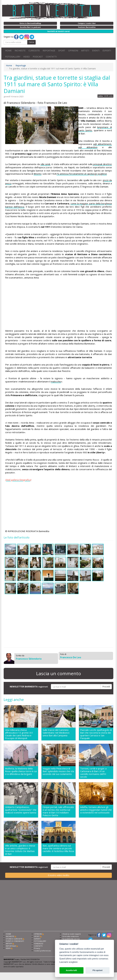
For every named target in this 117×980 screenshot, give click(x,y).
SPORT (62, 51)
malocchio (56, 381)
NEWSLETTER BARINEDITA (29, 687)
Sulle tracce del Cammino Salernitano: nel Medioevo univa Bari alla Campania (56, 733)
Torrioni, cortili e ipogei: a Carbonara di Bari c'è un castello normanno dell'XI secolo (93, 773)
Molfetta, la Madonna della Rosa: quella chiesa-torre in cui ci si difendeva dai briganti (21, 771)
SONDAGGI (39, 943)
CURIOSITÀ (34, 51)
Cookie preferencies (43, 951)
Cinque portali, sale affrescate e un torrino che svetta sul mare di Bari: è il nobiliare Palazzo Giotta (58, 811)
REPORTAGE (49, 51)
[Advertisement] (58, 305)
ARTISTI (85, 51)
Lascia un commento (58, 673)
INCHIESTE (20, 51)
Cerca (31, 42)
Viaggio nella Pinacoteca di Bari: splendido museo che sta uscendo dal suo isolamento (58, 771)
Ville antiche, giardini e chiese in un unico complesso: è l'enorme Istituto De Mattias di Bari (20, 850)
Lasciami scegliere (68, 962)
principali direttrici (102, 164)
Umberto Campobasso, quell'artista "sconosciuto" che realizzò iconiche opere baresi (21, 810)
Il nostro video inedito (59, 875)
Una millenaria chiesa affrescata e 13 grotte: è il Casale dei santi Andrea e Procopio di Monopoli (19, 734)
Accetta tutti (71, 970)
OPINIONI (73, 51)
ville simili (45, 164)
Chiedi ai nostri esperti (72, 934)
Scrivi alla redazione (71, 936)
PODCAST (38, 57)
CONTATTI (51, 57)
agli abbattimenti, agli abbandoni (95, 146)
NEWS (8, 948)
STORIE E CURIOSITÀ (14, 939)
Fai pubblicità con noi (71, 939)
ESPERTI (107, 51)
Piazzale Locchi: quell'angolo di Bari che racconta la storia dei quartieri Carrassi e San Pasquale (96, 734)
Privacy (37, 948)
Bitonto (38, 174)
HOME (8, 51)
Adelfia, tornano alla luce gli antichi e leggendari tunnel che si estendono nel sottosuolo (96, 810)
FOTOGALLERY (13, 57)
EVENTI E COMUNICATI (15, 941)
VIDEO (27, 57)
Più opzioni (97, 970)
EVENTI (96, 51)
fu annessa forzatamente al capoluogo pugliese (82, 174)
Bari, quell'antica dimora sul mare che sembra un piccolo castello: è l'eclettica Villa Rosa (58, 848)
